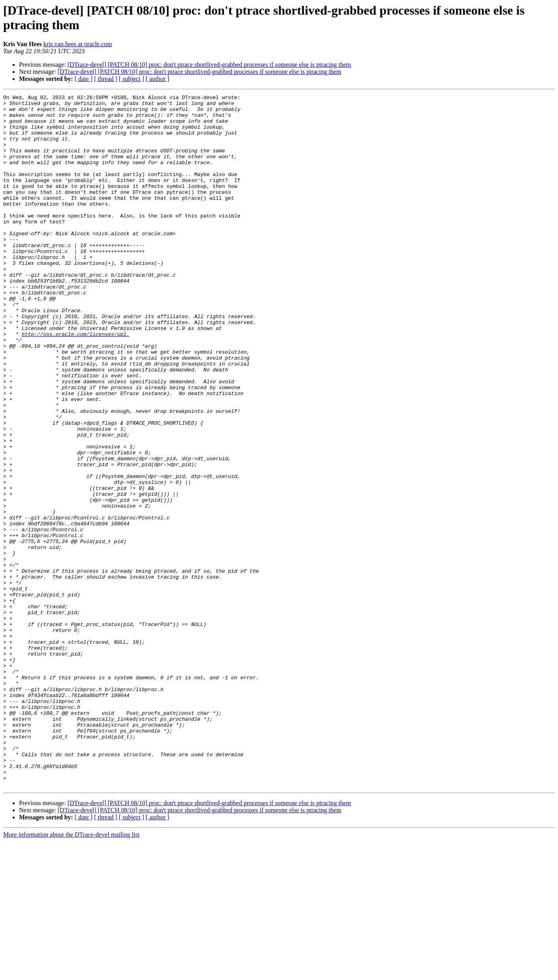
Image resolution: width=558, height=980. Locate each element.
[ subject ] (132, 79)
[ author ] (158, 79)
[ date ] (84, 79)
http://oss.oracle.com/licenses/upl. (76, 382)
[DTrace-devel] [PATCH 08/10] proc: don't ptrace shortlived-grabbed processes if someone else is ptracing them (209, 65)
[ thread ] (106, 79)
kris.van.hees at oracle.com (78, 44)
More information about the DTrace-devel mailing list (71, 973)
